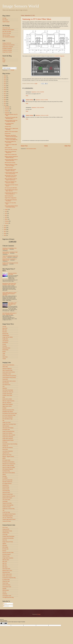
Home (46, 146)
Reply (27, 96)
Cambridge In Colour (7, 374)
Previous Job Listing (7, 33)
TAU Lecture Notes (6, 500)
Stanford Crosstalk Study (8, 494)
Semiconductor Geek (7, 587)
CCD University (6, 383)
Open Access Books (9, 168)
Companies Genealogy (7, 50)
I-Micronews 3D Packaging (8, 428)
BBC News (5, 330)
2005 (5, 235)
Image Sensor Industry (7, 52)
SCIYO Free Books (6, 585)
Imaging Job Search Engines (8, 30)
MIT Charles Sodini (6, 460)
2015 (5, 97)
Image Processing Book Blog (8, 431)
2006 (5, 233)
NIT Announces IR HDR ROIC (11, 188)
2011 (5, 105)
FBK (3, 421)
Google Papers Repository (8, 558)
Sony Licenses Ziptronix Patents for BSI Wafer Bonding (11, 206)
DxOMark (4, 408)
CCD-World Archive (6, 385)
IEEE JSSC (5, 561)
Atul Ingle (4, 18)
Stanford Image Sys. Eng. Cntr (9, 496)
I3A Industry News (6, 430)
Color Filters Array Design (8, 390)
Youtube (4, 359)
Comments (6, 606)
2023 (5, 82)
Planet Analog (5, 583)
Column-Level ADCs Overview (11, 150)
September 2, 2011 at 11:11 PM (42, 115)
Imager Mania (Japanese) (8, 439)
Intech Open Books (6, 569)
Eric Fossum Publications (8, 417)
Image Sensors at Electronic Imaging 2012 (10, 152)
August (7, 209)
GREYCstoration (6, 426)
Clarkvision (5, 388)
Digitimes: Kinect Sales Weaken (11, 132)
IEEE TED (5, 565)
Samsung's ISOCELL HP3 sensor (13, 274)
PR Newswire (5, 343)
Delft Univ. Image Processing (8, 401)
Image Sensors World (21, 6)
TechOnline (5, 594)
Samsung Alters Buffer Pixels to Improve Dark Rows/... (11, 160)
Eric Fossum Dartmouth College (9, 415)
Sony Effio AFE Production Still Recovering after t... (11, 118)
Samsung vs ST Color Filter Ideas (37, 19)
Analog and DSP (6, 529)
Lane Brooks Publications (8, 451)
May (6, 215)
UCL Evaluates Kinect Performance (9, 124)
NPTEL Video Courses (7, 576)
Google (4, 60)
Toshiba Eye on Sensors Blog (8, 509)
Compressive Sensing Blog (8, 538)
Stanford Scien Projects (7, 498)
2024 (5, 80)
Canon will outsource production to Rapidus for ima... (9, 259)
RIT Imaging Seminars (7, 483)
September (7, 113)
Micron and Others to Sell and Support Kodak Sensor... (11, 179)
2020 (5, 88)
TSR (3, 510)
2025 (5, 78)
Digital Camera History (7, 406)
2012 (5, 103)
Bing (3, 58)
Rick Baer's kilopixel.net (7, 482)
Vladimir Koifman (30, 100)
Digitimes (4, 544)
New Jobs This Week (7, 31)
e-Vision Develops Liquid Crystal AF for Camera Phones (11, 173)
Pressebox (5, 346)
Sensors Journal (6, 489)
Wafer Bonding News (9, 196)
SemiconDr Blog (6, 487)
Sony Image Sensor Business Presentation (11, 200)
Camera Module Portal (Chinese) (9, 377)
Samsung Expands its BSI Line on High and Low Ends (11, 121)
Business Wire (5, 334)
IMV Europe (5, 442)
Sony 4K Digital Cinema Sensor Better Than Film (11, 190)
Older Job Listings (6, 35)
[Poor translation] (5, 623)
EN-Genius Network (7, 554)
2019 (5, 90)
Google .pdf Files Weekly (8, 337)
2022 (5, 84)
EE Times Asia (5, 549)
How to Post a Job (6, 28)
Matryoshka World (6, 572)
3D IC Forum (5, 527)
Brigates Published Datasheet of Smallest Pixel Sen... (11, 157)
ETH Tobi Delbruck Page (7, 419)
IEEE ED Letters (6, 560)
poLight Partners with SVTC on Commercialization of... (11, 193)
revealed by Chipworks (59, 56)
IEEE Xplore (5, 567)
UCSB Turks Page (6, 512)
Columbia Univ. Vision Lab (8, 392)
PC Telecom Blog (6, 579)
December (7, 107)
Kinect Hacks (5, 449)
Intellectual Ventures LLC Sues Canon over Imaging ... (11, 165)
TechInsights (5, 501)
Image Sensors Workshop (8, 437)
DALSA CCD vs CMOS (7, 399)
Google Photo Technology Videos (9, 424)
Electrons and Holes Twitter (8, 552)
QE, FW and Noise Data (7, 480)
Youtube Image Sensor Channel (9, 519)
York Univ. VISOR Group (7, 518)
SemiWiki (4, 588)
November (7, 109)
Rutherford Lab (6, 485)
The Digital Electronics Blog (8, 597)
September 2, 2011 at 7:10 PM (42, 100)
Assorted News (8, 127)
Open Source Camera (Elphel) (9, 473)
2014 (5, 99)
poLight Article (8, 134)
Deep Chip (5, 540)
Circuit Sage (5, 535)
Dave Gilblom (5, 20)
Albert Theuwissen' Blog (7, 370)
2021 (5, 86)
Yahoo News (5, 357)
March (6, 219)
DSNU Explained (8, 148)
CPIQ (4, 397)
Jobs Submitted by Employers (9, 37)
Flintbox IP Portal (6, 556)
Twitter (4, 62)
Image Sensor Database (7, 433)
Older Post (68, 146)
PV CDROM (5, 478)
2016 (5, 95)
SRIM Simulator (6, 590)
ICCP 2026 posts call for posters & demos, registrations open (9, 314)
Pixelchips (5, 476)
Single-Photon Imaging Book (11, 198)
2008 (5, 230)
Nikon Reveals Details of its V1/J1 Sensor (10, 142)
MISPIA (4, 458)
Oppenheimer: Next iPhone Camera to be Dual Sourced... (11, 136)
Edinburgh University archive (8, 410)
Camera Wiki (5, 379)
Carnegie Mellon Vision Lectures (9, 381)
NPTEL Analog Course (7, 574)
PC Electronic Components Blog (9, 578)
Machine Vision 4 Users (7, 571)
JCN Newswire (5, 341)
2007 (5, 231)
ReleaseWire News (6, 348)
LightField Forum (6, 453)
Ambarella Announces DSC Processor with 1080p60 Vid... (11, 139)
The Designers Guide (7, 596)
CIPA (4, 386)
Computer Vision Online (7, 395)
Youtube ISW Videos (7, 521)
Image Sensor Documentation (9, 45)
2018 (5, 92)
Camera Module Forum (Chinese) (9, 376)
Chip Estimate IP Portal (7, 531)
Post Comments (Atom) (31, 149)
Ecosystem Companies (7, 48)
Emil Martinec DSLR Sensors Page (10, 413)
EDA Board (5, 545)
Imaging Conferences (7, 43)
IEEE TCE (5, 563)
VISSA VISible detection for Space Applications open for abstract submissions (9, 294)
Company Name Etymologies (8, 536)
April (6, 217)
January (7, 223)
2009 (5, 228)
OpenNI (4, 474)
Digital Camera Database (8, 404)
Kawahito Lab (5, 446)
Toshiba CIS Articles (7, 507)
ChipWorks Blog (6, 533)
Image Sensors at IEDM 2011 (11, 155)
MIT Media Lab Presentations (8, 462)
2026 (5, 76)
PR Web (4, 344)
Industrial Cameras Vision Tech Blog (10, 444)
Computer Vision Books (7, 394)
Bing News (5, 332)
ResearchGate (5, 350)
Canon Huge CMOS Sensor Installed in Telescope (10, 170)
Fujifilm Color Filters (7, 422)
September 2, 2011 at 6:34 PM (38, 92)
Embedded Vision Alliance (8, 412)
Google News (5, 339)
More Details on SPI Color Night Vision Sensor (12, 304)
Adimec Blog (5, 367)
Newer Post (24, 146)
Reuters (4, 351)
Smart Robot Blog (6, 491)
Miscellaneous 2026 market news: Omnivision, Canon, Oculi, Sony (9, 284)
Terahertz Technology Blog (8, 505)
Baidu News (5, 328)
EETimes (4, 551)
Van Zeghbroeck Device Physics (9, 514)
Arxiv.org (4, 326)
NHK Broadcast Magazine (8, 469)
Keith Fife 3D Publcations (8, 448)
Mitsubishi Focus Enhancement (9, 464)
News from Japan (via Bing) (8, 465)
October (7, 111)
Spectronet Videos (6, 492)
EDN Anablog (5, 547)
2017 (5, 94)
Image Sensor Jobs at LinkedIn (9, 435)
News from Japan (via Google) (9, 467)
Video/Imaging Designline (8, 516)
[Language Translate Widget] (10, 68)
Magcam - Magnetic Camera (8, 457)
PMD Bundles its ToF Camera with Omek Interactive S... (11, 176)
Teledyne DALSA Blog (7, 503)
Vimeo (4, 355)
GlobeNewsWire (6, 335)
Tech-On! (4, 592)
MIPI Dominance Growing (10, 163)
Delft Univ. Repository (7, 403)
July (6, 211)
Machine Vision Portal (7, 455)
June (6, 213)
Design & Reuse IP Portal (8, 542)
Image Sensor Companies (8, 47)
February (7, 221)
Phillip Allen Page (6, 581)
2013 (5, 101)
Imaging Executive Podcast (8, 440)
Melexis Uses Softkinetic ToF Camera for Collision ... (11, 182)
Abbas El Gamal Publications (8, 365)
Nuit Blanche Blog (6, 471)
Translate (11, 70)
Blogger (39, 614)
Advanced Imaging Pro (7, 369)
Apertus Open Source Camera (9, 372)
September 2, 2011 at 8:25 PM (38, 108)
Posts (5, 604)
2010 (5, 226)
